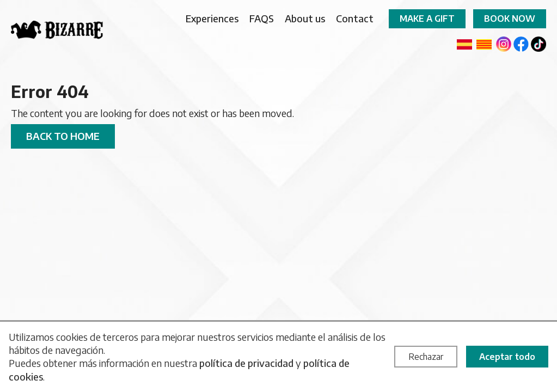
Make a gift (427, 19)
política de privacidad (246, 363)
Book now (510, 19)
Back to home (63, 136)
